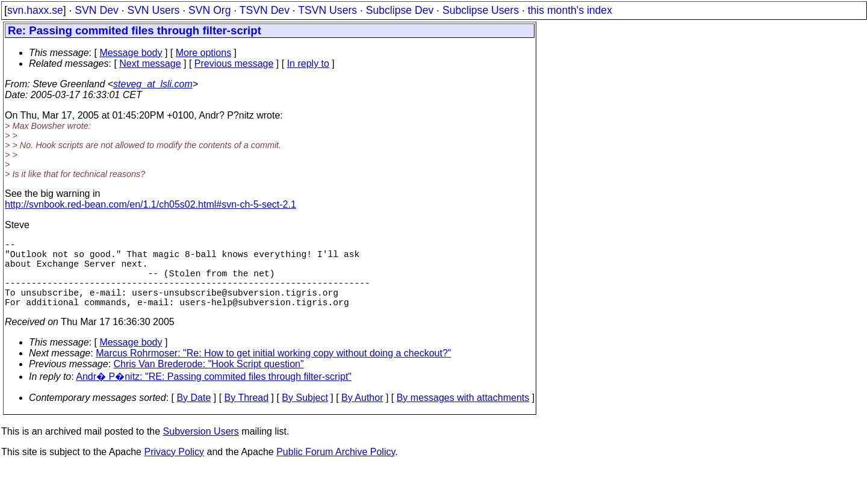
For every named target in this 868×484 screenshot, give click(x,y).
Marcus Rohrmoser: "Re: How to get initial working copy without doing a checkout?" (273, 370)
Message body (131, 53)
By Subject (305, 414)
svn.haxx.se (35, 10)
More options (204, 53)
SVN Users (153, 10)
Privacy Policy (174, 469)
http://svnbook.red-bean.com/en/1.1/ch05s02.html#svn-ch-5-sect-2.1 (150, 204)
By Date (194, 414)
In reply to (308, 64)
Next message (150, 64)
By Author (362, 414)
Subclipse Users (481, 10)
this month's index (570, 10)
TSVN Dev (265, 10)
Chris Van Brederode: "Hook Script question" (209, 381)
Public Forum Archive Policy (336, 469)
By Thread (247, 414)
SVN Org (209, 10)
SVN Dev (96, 10)
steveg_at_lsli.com (153, 84)
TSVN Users (327, 10)
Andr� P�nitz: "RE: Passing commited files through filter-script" (214, 393)
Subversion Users (201, 448)
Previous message (234, 64)
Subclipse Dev (400, 10)
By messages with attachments (463, 414)
